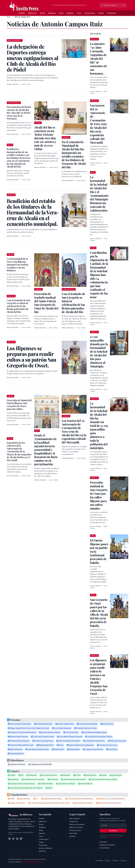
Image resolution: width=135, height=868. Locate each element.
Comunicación (90, 13)
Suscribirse (113, 831)
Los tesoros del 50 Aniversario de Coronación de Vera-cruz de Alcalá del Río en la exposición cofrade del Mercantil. (74, 431)
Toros (79, 13)
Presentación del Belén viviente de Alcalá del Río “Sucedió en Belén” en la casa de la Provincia (19, 113)
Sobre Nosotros (75, 818)
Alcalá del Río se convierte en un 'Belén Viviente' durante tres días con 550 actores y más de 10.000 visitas (45, 138)
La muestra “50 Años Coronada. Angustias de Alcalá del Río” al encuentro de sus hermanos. (99, 59)
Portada (22, 13)
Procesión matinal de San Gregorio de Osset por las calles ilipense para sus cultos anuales (99, 495)
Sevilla (42, 13)
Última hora (32, 13)
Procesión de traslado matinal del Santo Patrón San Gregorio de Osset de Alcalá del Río (46, 303)
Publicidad (103, 842)
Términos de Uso (75, 830)
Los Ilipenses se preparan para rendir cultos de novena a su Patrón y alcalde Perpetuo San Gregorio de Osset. (99, 677)
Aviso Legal (73, 833)
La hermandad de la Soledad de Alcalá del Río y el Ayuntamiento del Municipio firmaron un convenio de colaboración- (99, 194)
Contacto (72, 836)
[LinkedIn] (21, 839)
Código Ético (74, 821)
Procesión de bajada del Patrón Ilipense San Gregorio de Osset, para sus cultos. (19, 405)
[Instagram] (17, 839)
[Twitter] (13, 839)
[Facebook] (9, 839)
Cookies (108, 861)
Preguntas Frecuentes (107, 845)
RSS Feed (42, 851)
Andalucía (52, 13)
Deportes (70, 13)
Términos (115, 861)
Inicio (9, 17)
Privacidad (99, 861)
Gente (61, 13)
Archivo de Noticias (46, 848)
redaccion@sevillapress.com (32, 862)
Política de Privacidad (77, 824)
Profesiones (112, 13)
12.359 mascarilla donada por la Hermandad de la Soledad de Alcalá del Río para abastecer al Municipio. (99, 351)
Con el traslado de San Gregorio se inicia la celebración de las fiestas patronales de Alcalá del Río (73, 303)
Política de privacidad (115, 837)
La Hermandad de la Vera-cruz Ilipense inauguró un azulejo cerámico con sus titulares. (18, 265)
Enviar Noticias (105, 848)
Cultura (101, 13)
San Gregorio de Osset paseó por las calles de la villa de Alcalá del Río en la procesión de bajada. (99, 613)
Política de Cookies (76, 827)
